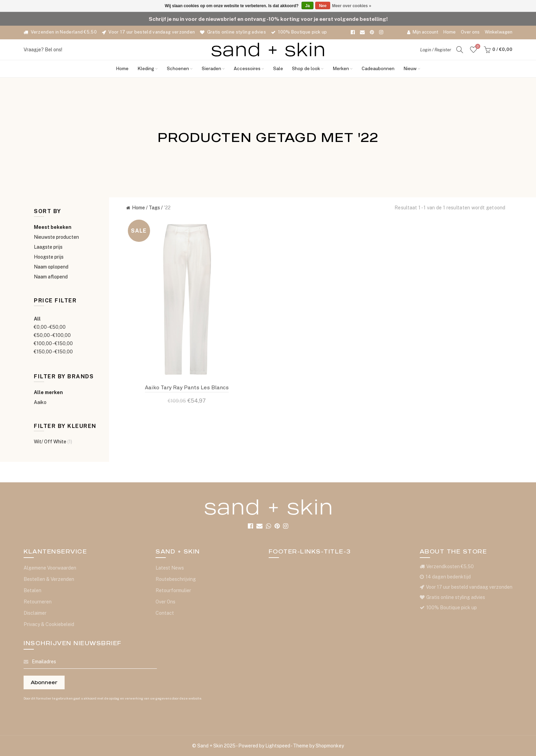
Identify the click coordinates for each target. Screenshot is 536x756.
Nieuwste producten (56, 237)
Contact (165, 613)
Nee (323, 6)
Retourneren (38, 602)
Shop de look (308, 69)
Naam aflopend (51, 277)
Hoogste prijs (49, 257)
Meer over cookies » (352, 6)
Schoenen (180, 69)
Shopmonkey (330, 746)
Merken (343, 69)
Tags (154, 208)
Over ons (470, 32)
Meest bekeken (53, 227)
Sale (278, 69)
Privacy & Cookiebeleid (49, 624)
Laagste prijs (48, 247)
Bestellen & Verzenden (49, 579)
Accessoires (249, 69)
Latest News (170, 568)
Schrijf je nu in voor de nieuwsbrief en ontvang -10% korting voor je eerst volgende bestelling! (268, 19)
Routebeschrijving (176, 579)
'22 (167, 208)
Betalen (32, 590)
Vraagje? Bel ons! (43, 50)
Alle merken (48, 392)
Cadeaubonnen (378, 69)
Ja (307, 6)
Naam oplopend (51, 267)
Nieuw (412, 69)
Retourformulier (173, 590)
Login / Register (436, 50)
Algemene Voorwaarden (50, 568)
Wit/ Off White (53, 442)
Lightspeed (278, 746)
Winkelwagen (499, 32)
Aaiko (40, 402)
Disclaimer (35, 613)
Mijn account (423, 32)
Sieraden (213, 69)
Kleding (148, 69)
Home (450, 32)
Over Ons (165, 602)
